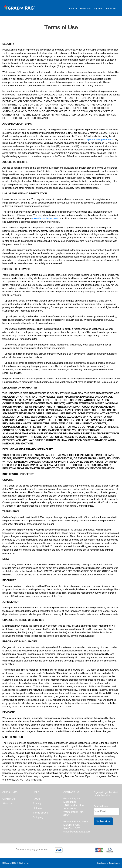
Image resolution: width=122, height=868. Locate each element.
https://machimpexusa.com (100, 140)
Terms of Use (40, 813)
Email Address (101, 806)
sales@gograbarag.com (77, 832)
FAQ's (36, 799)
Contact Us (9, 799)
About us (7, 803)
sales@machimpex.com (45, 218)
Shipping (38, 817)
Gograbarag (114, 863)
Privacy (37, 803)
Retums (37, 808)
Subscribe (103, 821)
